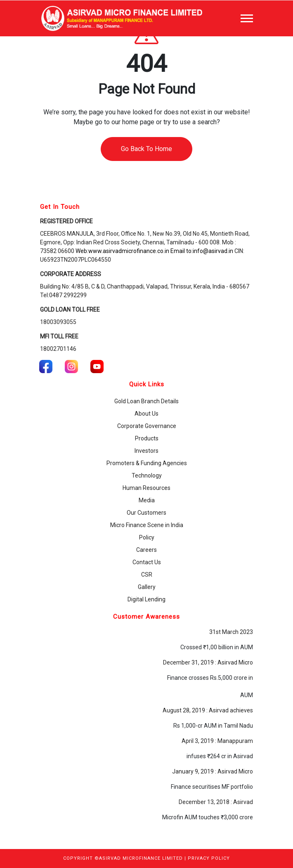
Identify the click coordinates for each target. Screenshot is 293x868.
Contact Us (147, 562)
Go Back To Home (146, 149)
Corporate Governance (147, 426)
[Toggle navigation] (247, 18)
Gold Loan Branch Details (146, 401)
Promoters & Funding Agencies (147, 463)
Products (147, 438)
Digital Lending (146, 599)
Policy (147, 537)
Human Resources (146, 488)
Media (147, 500)
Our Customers (146, 513)
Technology (147, 475)
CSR (147, 575)
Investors (146, 451)
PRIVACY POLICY (209, 858)
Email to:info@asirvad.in (202, 251)
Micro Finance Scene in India (147, 525)
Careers (146, 550)
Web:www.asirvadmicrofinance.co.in (122, 251)
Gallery (147, 587)
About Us (146, 414)
